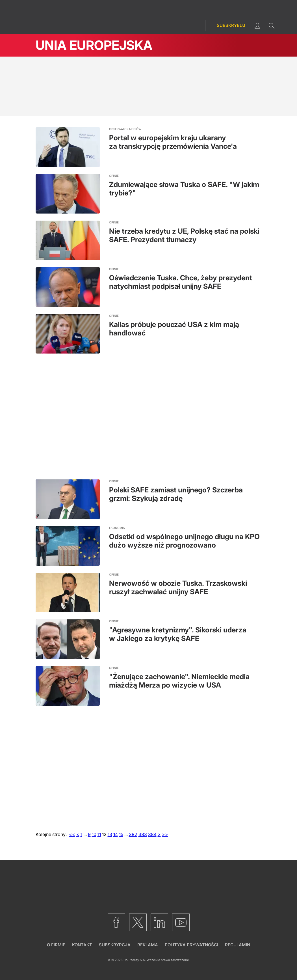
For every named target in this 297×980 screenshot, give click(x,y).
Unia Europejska (94, 45)
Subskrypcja (115, 945)
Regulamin (238, 945)
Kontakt (82, 945)
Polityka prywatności (191, 945)
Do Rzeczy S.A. (135, 960)
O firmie (56, 945)
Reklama (148, 945)
